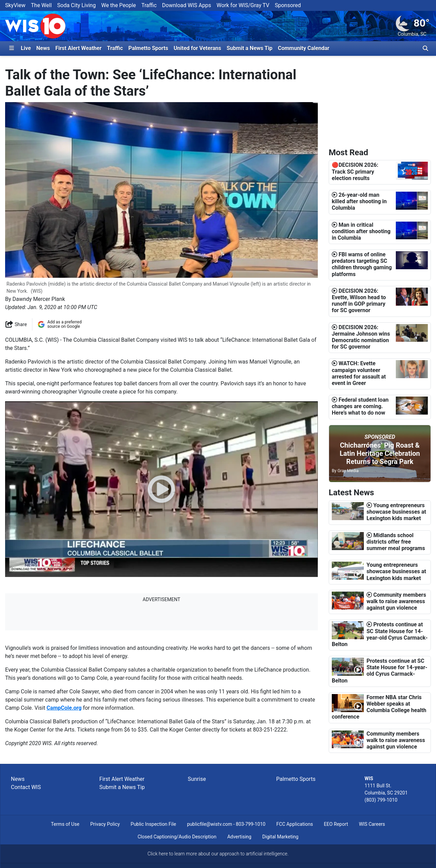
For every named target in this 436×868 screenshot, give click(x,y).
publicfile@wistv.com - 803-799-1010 (226, 824)
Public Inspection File (153, 824)
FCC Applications (295, 824)
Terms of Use (65, 824)
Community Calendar (304, 48)
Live (26, 48)
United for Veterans (198, 48)
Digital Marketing (280, 837)
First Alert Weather (78, 48)
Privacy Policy (105, 824)
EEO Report (336, 824)
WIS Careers (372, 824)
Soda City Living (76, 5)
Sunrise (197, 779)
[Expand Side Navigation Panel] (12, 48)
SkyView (15, 5)
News (43, 48)
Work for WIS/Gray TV (243, 5)
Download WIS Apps (187, 5)
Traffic (149, 5)
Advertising (239, 837)
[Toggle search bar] (425, 48)
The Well (41, 5)
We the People (119, 5)
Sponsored (288, 5)
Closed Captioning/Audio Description (177, 837)
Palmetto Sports (148, 48)
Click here (158, 854)
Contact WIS (26, 787)
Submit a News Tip (249, 48)
